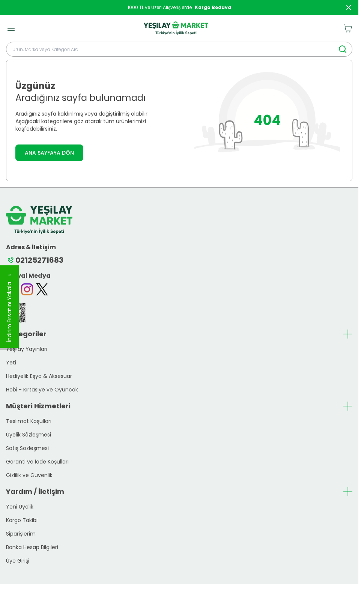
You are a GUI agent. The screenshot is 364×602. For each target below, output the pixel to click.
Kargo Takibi (22, 520)
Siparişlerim (21, 534)
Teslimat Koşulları (29, 421)
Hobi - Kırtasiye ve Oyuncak (42, 390)
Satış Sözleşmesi (27, 448)
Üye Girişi (18, 561)
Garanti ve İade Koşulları (37, 462)
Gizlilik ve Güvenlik (29, 475)
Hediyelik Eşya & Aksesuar (39, 376)
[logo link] (176, 28)
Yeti (11, 363)
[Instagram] (27, 289)
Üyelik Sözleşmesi (29, 435)
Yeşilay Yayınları (27, 349)
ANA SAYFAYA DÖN (49, 153)
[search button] (343, 49)
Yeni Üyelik (20, 507)
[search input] (179, 49)
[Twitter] (42, 289)
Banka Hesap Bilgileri (32, 547)
